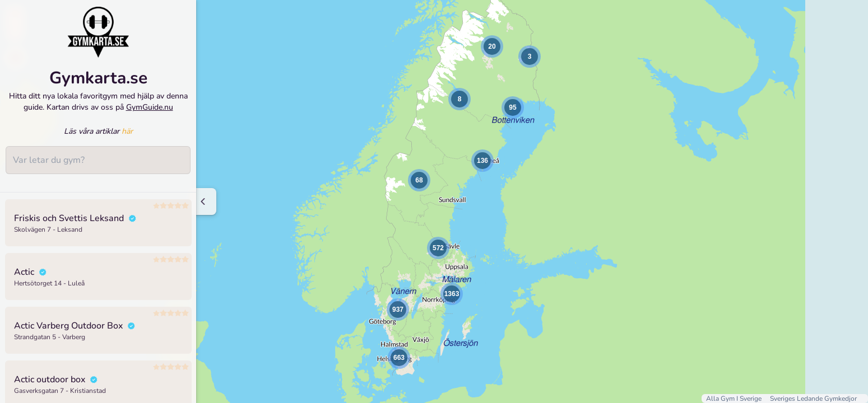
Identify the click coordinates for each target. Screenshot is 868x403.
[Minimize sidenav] (203, 201)
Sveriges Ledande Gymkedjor (813, 399)
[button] (459, 99)
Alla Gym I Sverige (735, 399)
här (127, 131)
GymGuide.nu (150, 107)
